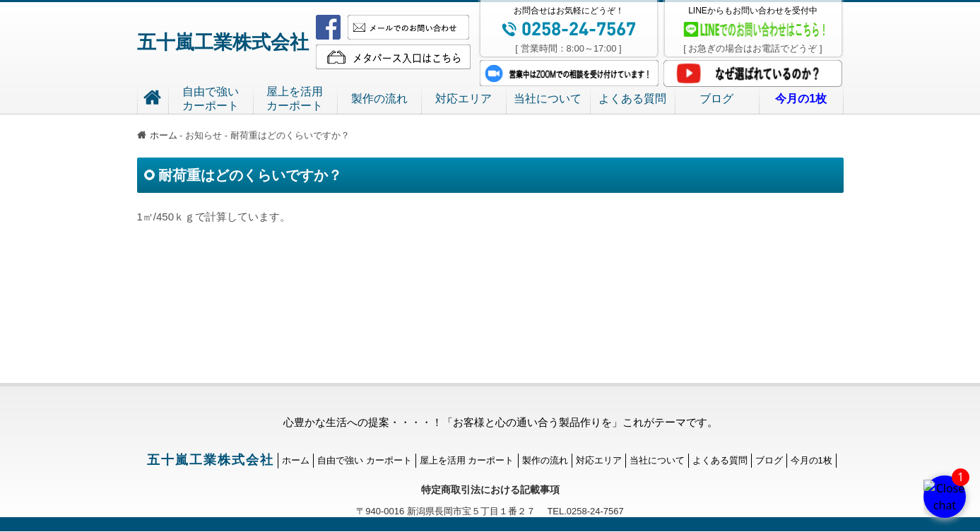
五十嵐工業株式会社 (223, 42)
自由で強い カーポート (365, 460)
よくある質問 (632, 99)
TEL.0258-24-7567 (580, 511)
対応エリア (464, 99)
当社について (548, 99)
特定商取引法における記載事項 (490, 490)
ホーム (157, 135)
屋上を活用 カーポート (467, 460)
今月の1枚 (811, 460)
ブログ (716, 99)
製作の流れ (379, 99)
